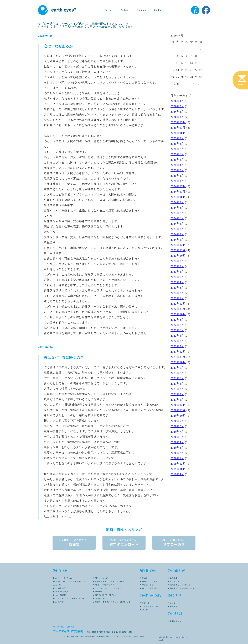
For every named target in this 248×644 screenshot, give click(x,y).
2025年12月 (178, 122)
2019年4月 (177, 474)
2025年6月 (177, 154)
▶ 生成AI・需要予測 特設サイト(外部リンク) (112, 602)
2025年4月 (177, 165)
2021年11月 (178, 357)
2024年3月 (177, 229)
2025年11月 (178, 128)
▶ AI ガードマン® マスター (104, 585)
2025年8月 (177, 144)
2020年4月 (177, 442)
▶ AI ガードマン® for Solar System (69, 598)
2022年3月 (177, 341)
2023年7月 (177, 266)
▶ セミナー (145, 610)
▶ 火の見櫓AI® (60, 595)
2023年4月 (177, 282)
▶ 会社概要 (173, 578)
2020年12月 (178, 405)
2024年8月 (177, 208)
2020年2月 (177, 453)
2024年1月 (177, 240)
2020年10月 (178, 416)
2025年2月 (177, 176)
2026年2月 (177, 112)
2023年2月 (177, 293)
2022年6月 (177, 330)
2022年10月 (178, 314)
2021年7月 (177, 373)
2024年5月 (177, 224)
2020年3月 (177, 448)
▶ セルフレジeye (61, 592)
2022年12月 (178, 304)
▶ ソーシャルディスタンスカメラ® (108, 588)
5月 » (196, 84)
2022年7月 (177, 325)
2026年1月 (177, 117)
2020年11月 (178, 410)
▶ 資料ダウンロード (148, 581)
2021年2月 (177, 394)
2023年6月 (177, 272)
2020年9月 (177, 421)
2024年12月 (178, 186)
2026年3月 (177, 106)
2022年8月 (177, 320)
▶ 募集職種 (173, 606)
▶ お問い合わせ (174, 621)
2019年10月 (178, 469)
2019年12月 (178, 464)
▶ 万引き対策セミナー (102, 598)
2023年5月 (177, 277)
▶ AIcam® (97, 592)
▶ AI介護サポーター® (62, 588)
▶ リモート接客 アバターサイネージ (108, 581)
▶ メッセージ (174, 603)
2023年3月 (177, 288)
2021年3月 (177, 389)
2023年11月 (178, 250)
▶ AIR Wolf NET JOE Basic (105, 595)
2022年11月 (178, 309)
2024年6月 (177, 218)
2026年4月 (177, 101)
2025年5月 (177, 160)
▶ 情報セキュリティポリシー (180, 585)
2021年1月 (177, 400)
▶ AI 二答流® (59, 602)
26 (182, 77)
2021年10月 (178, 362)
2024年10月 (178, 197)
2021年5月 (177, 384)
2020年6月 (177, 437)
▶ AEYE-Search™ (100, 578)
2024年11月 (178, 192)
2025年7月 (177, 149)
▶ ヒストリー (174, 581)
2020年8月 (177, 426)
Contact (158, 10)
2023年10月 (178, 256)
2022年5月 (177, 336)
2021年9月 (177, 368)
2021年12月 (178, 352)
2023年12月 (178, 245)
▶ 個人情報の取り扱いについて (181, 588)
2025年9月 (177, 138)
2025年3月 (177, 170)
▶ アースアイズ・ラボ (149, 606)
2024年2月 (177, 234)
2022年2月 (177, 346)
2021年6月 (177, 378)
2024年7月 (177, 213)
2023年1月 (177, 298)
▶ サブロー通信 (147, 585)
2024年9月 (177, 202)
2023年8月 (177, 261)
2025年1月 (177, 181)
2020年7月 (177, 432)
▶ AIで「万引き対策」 (149, 588)
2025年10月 (178, 133)
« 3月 (178, 84)
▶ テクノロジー (146, 603)
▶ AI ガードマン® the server (66, 578)
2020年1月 (177, 458)
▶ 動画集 (144, 578)
